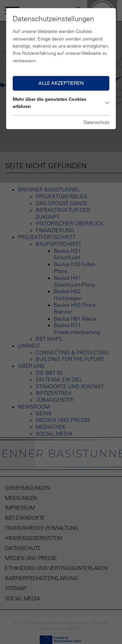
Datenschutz (96, 122)
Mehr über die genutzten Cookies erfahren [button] (61, 103)
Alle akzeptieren (61, 83)
